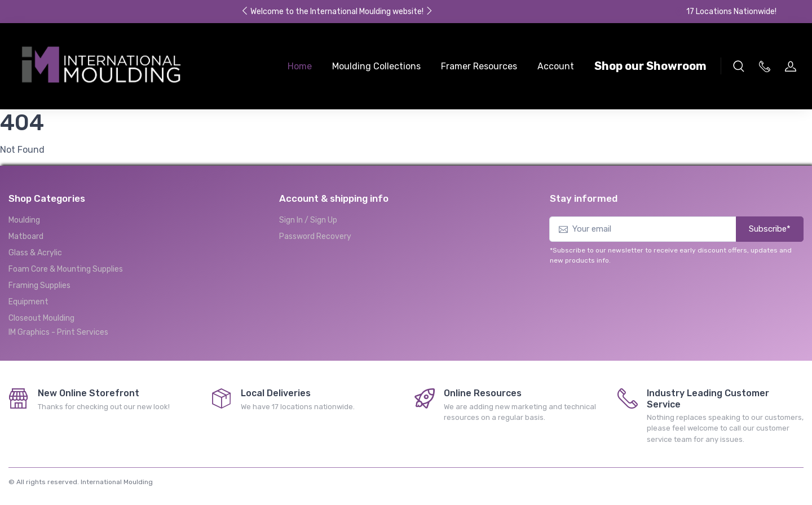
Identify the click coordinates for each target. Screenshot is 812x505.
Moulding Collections (376, 66)
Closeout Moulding (41, 318)
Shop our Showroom (650, 66)
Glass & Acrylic (35, 253)
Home (300, 66)
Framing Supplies (39, 285)
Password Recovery (315, 236)
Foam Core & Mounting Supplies (66, 269)
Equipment (28, 302)
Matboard (26, 236)
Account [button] (556, 66)
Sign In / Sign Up (308, 220)
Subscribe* (770, 229)
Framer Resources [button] (479, 66)
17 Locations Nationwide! (725, 12)
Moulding (24, 220)
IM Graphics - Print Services (58, 332)
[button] (739, 66)
